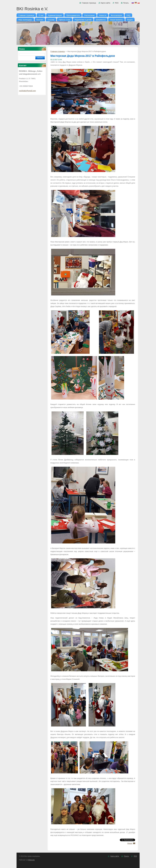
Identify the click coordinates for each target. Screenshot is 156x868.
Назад (130, 843)
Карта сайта (105, 3)
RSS (117, 3)
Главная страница (89, 3)
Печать (126, 3)
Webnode (31, 860)
